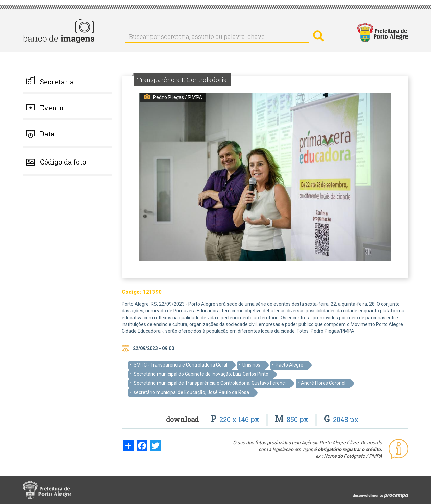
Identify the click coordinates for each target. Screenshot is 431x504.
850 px (292, 419)
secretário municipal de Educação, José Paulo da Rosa (191, 392)
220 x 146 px (236, 419)
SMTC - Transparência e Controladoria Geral (180, 365)
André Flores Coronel (323, 383)
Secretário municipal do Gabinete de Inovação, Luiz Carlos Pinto (201, 374)
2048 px (341, 419)
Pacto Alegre (289, 365)
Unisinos (251, 365)
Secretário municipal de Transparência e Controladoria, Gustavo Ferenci (210, 383)
